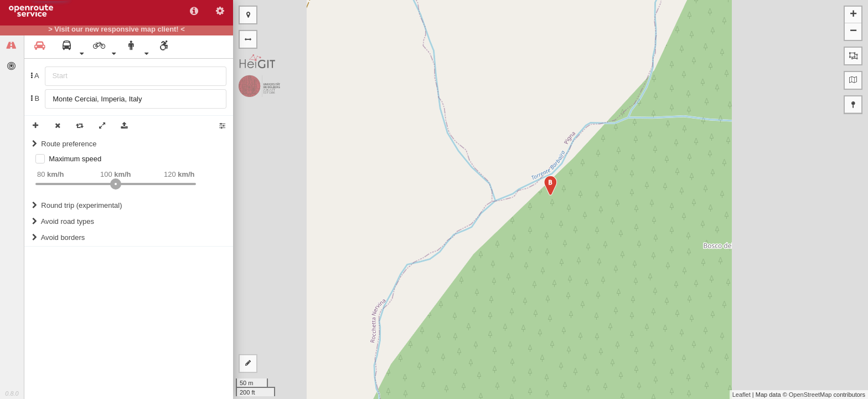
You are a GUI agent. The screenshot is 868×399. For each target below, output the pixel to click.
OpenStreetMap (810, 395)
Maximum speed (75, 159)
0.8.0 (12, 393)
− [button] (853, 32)
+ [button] (853, 15)
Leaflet (742, 395)
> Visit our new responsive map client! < (117, 29)
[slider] (116, 184)
